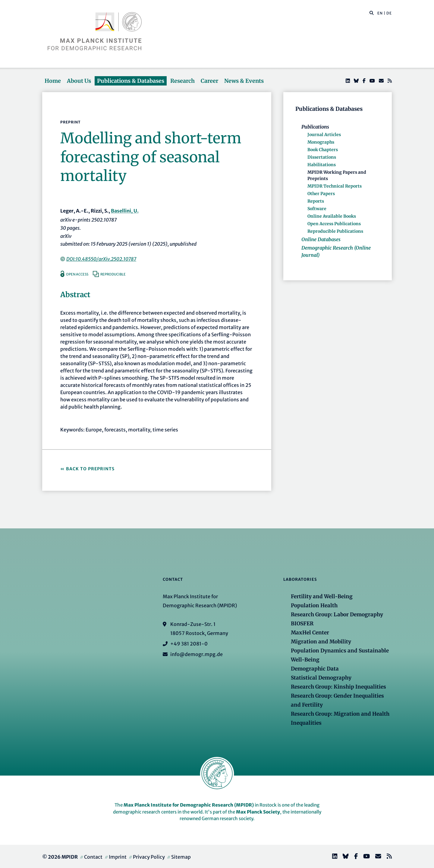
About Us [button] (79, 81)
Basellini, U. (125, 211)
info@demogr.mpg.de (197, 654)
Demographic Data (315, 669)
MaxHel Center (310, 633)
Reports (316, 201)
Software (317, 209)
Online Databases (321, 239)
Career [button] (209, 81)
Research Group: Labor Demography (337, 614)
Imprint (118, 857)
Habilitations (322, 165)
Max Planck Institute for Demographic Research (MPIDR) (189, 805)
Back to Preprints (90, 469)
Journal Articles (324, 135)
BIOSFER (302, 624)
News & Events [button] (244, 81)
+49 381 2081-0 (189, 644)
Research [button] (182, 81)
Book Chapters (323, 150)
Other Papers (321, 194)
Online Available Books (332, 216)
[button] (372, 13)
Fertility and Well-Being (322, 596)
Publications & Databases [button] (131, 81)
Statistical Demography (321, 678)
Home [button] (53, 81)
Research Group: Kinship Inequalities (338, 687)
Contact (93, 857)
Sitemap (181, 857)
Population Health (314, 605)
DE (389, 13)
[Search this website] (368, 13)
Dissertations (322, 157)
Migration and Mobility (321, 642)
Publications (315, 127)
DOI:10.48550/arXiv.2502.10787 (101, 259)
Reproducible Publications (335, 231)
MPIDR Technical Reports (335, 186)
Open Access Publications (334, 224)
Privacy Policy (149, 857)
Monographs (321, 142)
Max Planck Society (258, 812)
